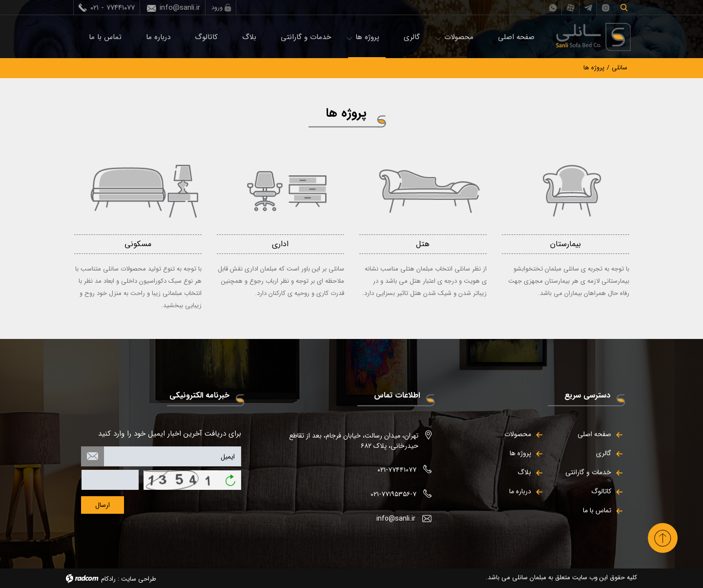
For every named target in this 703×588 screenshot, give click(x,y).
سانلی (620, 68)
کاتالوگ (206, 37)
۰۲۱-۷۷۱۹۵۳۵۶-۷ (393, 494)
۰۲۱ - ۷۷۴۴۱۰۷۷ (113, 8)
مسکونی (138, 244)
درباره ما (158, 37)
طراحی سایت (139, 579)
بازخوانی (231, 477)
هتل (423, 244)
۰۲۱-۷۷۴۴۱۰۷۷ (397, 470)
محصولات (459, 37)
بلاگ (249, 37)
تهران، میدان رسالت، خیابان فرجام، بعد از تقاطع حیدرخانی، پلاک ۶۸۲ (354, 441)
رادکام (108, 579)
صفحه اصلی (516, 37)
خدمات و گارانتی (306, 37)
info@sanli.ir (180, 8)
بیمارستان (566, 244)
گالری (412, 37)
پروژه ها (367, 37)
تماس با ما (105, 37)
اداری (280, 244)
